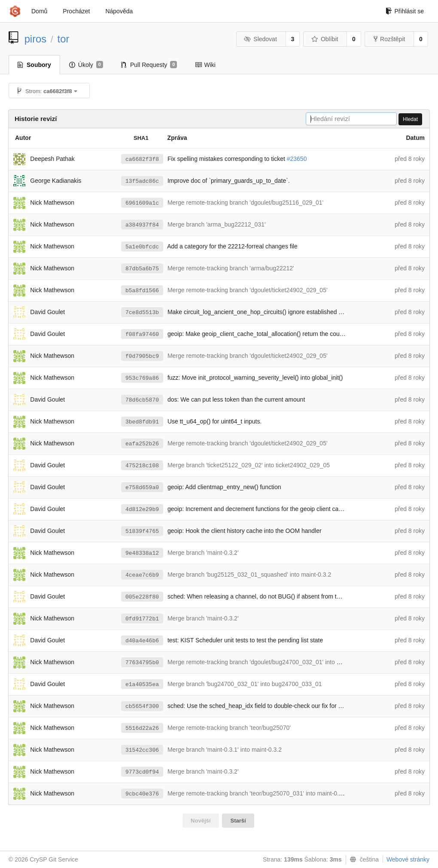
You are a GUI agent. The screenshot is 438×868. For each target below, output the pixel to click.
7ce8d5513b (142, 313)
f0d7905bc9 (142, 356)
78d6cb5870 (142, 400)
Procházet (76, 11)
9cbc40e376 (142, 794)
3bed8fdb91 (142, 422)
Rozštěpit (389, 39)
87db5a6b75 (142, 269)
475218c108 (142, 466)
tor (64, 39)
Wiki (205, 65)
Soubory (34, 65)
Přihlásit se (405, 11)
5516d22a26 (142, 728)
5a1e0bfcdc (142, 247)
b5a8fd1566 (142, 291)
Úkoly (86, 65)
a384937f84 (142, 225)
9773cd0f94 (142, 772)
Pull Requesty (149, 65)
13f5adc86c (142, 181)
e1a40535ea (142, 685)
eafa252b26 (142, 444)
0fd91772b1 (142, 619)
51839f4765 (142, 531)
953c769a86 (142, 378)
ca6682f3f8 (142, 159)
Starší (238, 821)
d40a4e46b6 (142, 641)
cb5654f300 (142, 706)
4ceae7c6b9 (142, 575)
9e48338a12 (142, 553)
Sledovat (260, 39)
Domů (39, 11)
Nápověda (119, 11)
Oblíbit (324, 39)
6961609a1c (142, 203)
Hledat (410, 119)
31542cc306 (142, 750)
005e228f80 (142, 597)
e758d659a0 (142, 488)
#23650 (297, 159)
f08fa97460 (142, 334)
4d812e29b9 (142, 510)
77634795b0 (142, 663)
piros (36, 39)
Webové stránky (408, 859)
